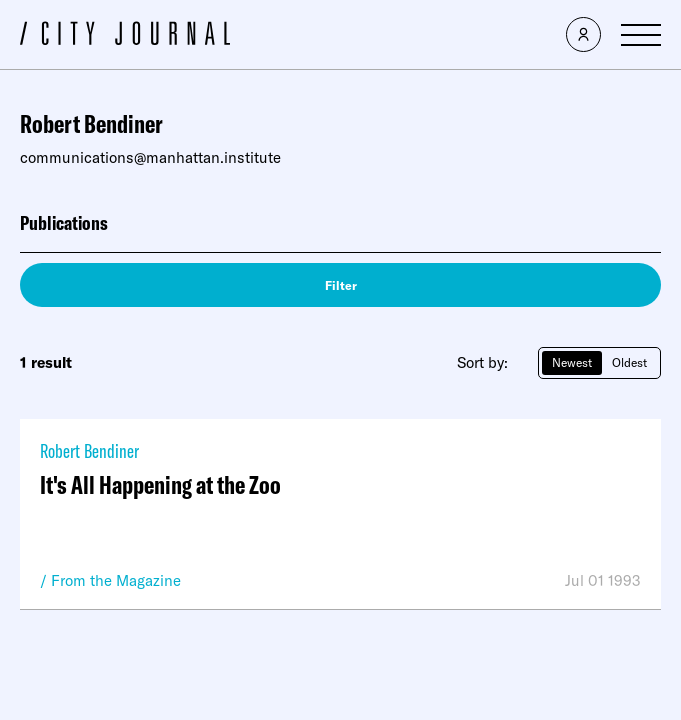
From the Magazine (116, 580)
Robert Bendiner (89, 450)
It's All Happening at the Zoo (160, 484)
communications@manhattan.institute (150, 157)
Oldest (629, 362)
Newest (572, 362)
